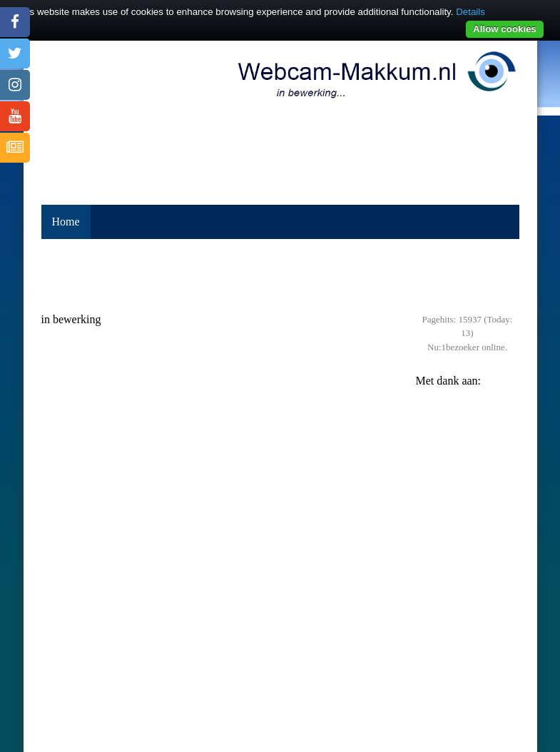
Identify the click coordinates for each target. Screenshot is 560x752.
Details (470, 12)
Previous (430, 439)
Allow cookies (505, 29)
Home (66, 222)
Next (505, 439)
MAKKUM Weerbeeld (280, 691)
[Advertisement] (280, 275)
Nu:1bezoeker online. (467, 347)
